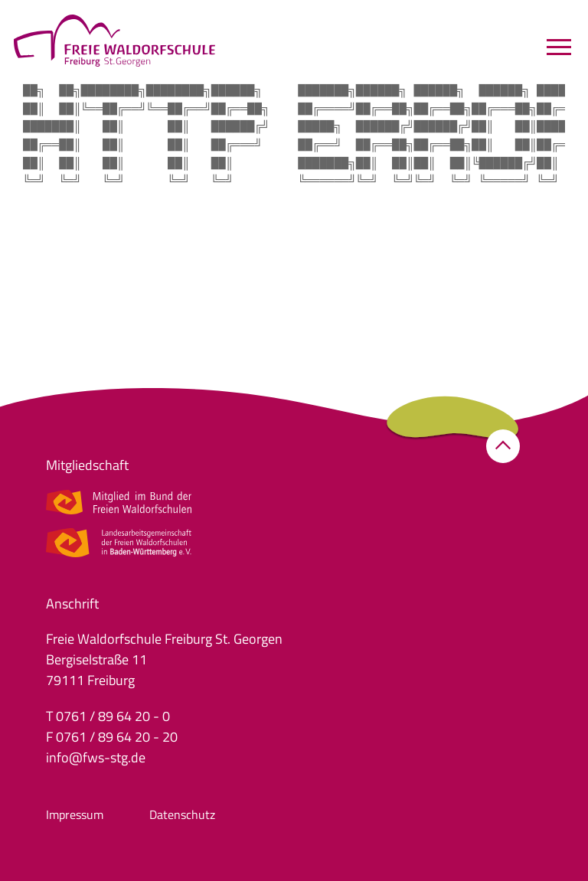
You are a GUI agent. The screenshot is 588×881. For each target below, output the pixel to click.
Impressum (75, 814)
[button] (503, 446)
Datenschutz (182, 814)
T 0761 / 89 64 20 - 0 (108, 716)
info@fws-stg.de (96, 757)
